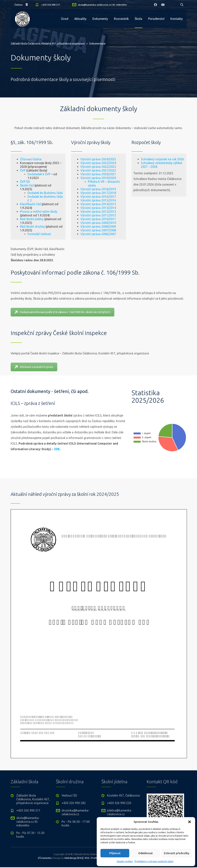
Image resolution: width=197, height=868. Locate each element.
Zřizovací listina (12, 159)
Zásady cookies (125, 861)
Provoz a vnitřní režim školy (20, 212)
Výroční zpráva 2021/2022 (80, 170)
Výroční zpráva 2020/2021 (80, 174)
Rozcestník (121, 19)
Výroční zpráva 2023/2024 (80, 163)
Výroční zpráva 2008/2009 (80, 226)
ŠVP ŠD (6, 182)
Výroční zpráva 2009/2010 (80, 223)
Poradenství (156, 19)
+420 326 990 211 (51, 5)
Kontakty (177, 19)
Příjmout (115, 853)
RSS (87, 858)
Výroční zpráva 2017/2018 (80, 193)
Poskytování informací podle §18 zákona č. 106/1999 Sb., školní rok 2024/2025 (62, 312)
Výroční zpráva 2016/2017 (80, 197)
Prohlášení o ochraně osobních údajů (154, 861)
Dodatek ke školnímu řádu (26, 193)
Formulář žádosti (20, 234)
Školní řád (8, 185)
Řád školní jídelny (13, 219)
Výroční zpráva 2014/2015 (80, 204)
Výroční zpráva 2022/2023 (80, 167)
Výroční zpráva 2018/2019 (80, 189)
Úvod (65, 19)
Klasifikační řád (12, 204)
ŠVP (4, 170)
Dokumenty (100, 19)
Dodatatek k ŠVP (20, 174)
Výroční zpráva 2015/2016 (80, 200)
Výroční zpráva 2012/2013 (80, 212)
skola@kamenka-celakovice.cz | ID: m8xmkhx (102, 5)
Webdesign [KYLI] (74, 858)
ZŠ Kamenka (45, 858)
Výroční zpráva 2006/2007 (80, 234)
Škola (138, 19)
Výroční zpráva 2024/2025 (80, 159)
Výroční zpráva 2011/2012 (80, 215)
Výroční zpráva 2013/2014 (80, 208)
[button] (190, 822)
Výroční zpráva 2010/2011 (80, 219)
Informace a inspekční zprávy (34, 367)
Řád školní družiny (14, 226)
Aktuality (80, 19)
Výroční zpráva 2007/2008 (80, 230)
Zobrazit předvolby (177, 853)
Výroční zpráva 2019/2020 (80, 178)
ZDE (57, 449)
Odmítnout (145, 853)
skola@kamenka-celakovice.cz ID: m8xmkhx (28, 822)
